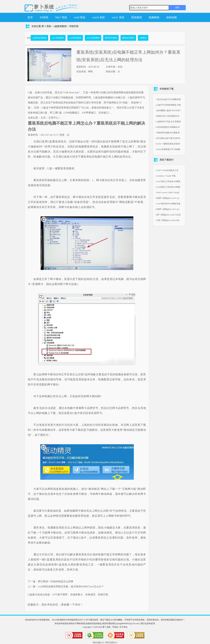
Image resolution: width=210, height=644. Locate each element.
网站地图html (111, 642)
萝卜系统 (46, 26)
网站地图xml (98, 642)
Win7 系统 (61, 17)
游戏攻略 (172, 17)
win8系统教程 (75, 38)
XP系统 (44, 17)
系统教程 (137, 17)
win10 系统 (98, 17)
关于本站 (123, 627)
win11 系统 (118, 17)
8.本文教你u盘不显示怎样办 (168, 138)
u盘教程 (143, 38)
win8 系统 (80, 17)
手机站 (115, 627)
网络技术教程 (128, 38)
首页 (30, 17)
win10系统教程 (93, 38)
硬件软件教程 (111, 38)
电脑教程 (154, 17)
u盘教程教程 (60, 26)
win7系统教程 (58, 38)
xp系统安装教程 (39, 38)
